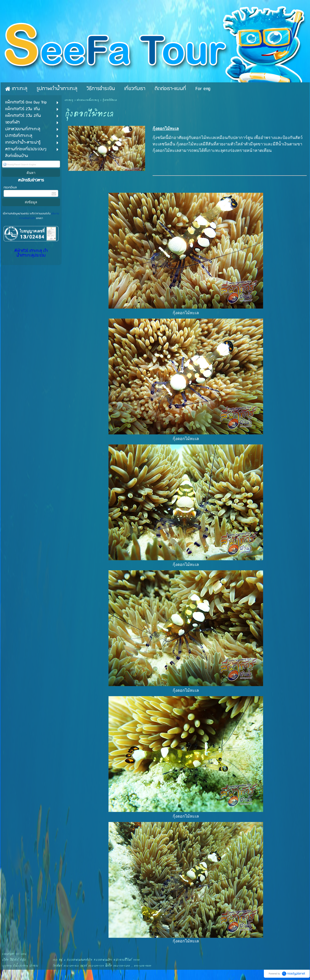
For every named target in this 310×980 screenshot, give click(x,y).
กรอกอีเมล (10, 187)
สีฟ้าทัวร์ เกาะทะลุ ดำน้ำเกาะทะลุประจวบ (31, 253)
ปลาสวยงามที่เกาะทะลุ (88, 100)
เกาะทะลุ (69, 100)
